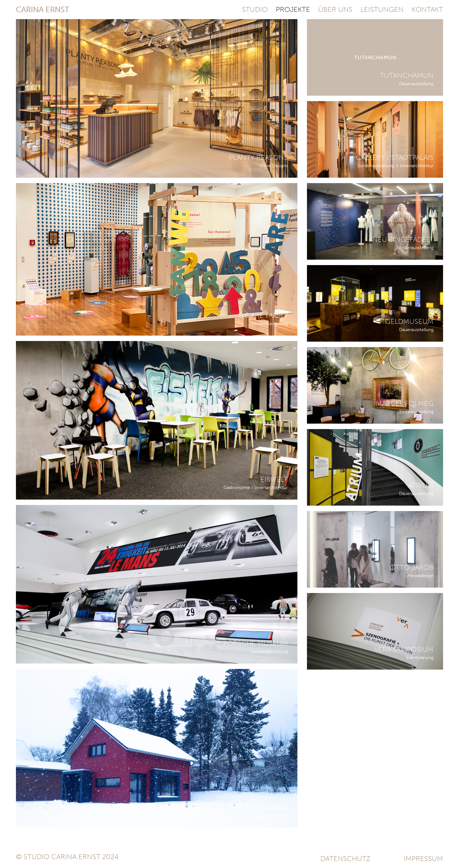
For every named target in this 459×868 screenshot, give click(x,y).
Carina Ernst (43, 10)
